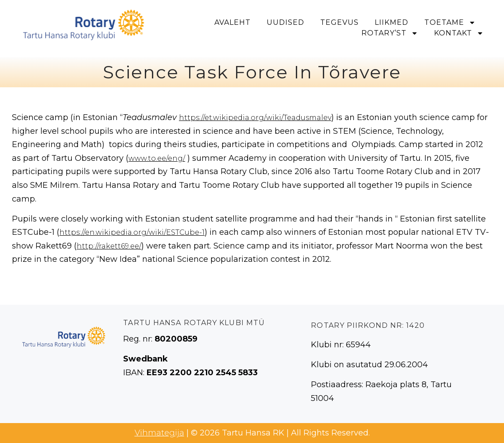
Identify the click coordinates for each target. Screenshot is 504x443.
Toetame (450, 23)
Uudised (285, 22)
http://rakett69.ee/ (109, 246)
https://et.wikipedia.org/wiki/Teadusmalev (255, 118)
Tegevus (339, 22)
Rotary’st (390, 33)
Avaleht (233, 22)
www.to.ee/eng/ (157, 158)
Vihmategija (159, 433)
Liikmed (392, 22)
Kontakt (459, 33)
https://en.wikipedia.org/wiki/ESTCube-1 (132, 232)
